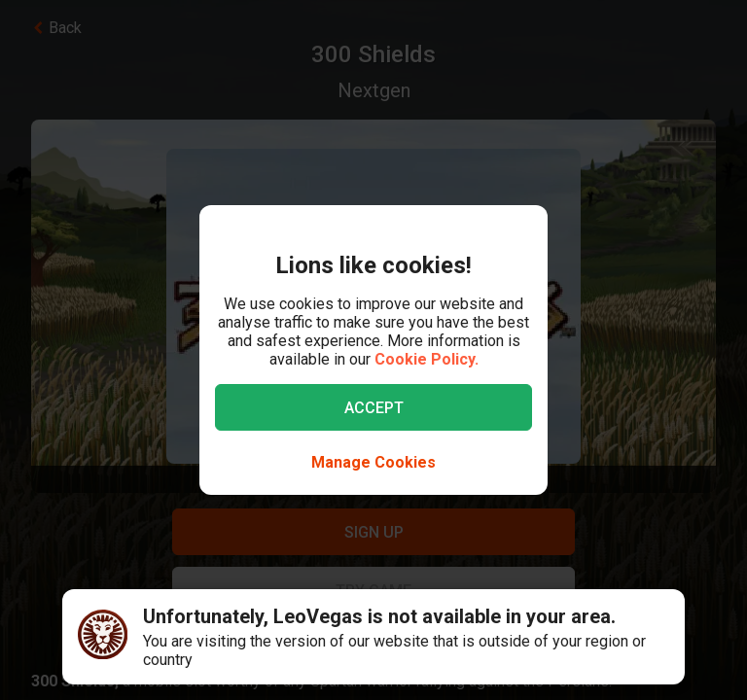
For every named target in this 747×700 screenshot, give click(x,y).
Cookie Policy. (427, 359)
